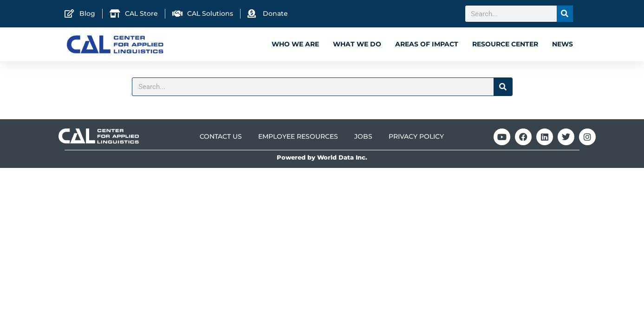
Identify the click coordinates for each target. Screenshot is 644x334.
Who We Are (295, 44)
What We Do (357, 44)
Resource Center (505, 44)
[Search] (565, 14)
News (563, 44)
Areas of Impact (427, 44)
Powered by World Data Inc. (322, 157)
